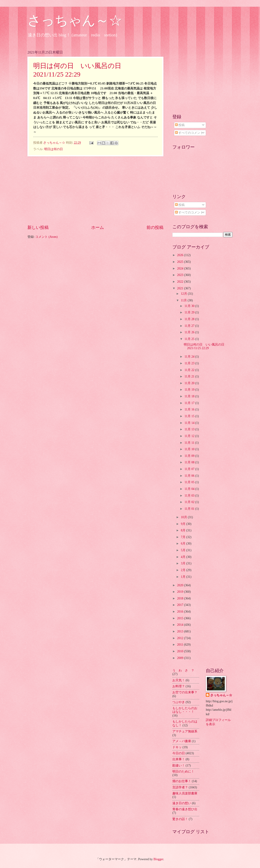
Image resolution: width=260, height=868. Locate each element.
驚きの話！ (180, 819)
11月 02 (190, 502)
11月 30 (190, 306)
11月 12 (190, 436)
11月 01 (190, 509)
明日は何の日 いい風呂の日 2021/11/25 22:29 (206, 346)
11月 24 (190, 357)
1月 (184, 577)
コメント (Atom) (46, 237)
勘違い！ (179, 765)
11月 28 (190, 319)
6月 (184, 544)
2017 (181, 605)
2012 (181, 638)
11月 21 (190, 376)
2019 (181, 592)
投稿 (180, 125)
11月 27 (190, 326)
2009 (181, 658)
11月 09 (190, 456)
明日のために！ (183, 772)
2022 (181, 282)
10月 (184, 517)
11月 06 (190, 476)
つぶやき (179, 702)
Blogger (158, 859)
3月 (184, 563)
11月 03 (190, 496)
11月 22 (190, 370)
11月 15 (190, 416)
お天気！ (179, 680)
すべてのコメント (189, 133)
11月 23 (190, 363)
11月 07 (190, 469)
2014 (181, 625)
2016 (181, 612)
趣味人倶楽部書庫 (185, 793)
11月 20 (190, 383)
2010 (181, 651)
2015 (181, 618)
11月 (184, 300)
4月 (184, 557)
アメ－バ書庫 (182, 741)
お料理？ (179, 686)
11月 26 (190, 332)
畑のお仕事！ (182, 781)
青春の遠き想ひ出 (185, 809)
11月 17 (190, 403)
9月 (184, 524)
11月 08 (190, 462)
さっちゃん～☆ (75, 21)
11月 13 (190, 429)
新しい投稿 (38, 227)
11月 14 (190, 423)
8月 (184, 530)
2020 (181, 585)
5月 (184, 550)
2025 (181, 262)
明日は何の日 (54, 149)
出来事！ (179, 759)
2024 (181, 268)
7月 (184, 537)
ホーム (98, 227)
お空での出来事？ (185, 692)
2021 (181, 288)
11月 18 (190, 396)
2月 (184, 570)
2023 (181, 275)
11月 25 (190, 339)
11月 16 (190, 409)
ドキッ (177, 747)
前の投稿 (155, 227)
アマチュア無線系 (185, 731)
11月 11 (190, 443)
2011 (181, 645)
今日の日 (179, 753)
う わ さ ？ (183, 670)
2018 (181, 598)
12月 (184, 294)
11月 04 (190, 489)
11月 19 (190, 390)
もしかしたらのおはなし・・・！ (185, 710)
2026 (181, 255)
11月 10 (190, 449)
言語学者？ (180, 787)
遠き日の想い (182, 803)
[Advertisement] (95, 190)
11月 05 (190, 482)
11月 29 (190, 312)
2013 (181, 631)
